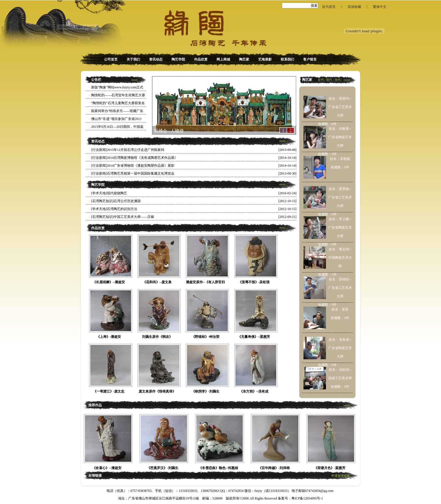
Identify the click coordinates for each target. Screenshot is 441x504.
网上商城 (223, 59)
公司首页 (111, 59)
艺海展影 (265, 59)
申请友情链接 (341, 476)
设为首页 (329, 7)
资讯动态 (156, 59)
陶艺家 (244, 59)
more (135, 80)
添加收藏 (354, 7)
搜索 (314, 6)
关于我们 (133, 59)
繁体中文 (380, 7)
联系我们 (287, 59)
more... (284, 141)
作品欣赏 (201, 59)
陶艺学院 (178, 59)
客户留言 (310, 59)
